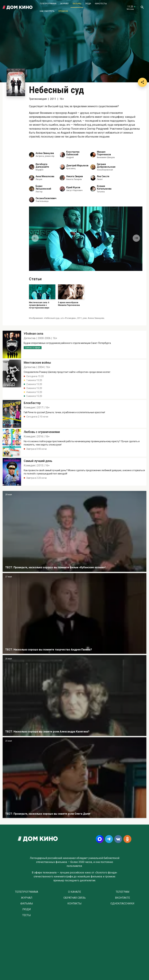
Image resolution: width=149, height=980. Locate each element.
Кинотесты (101, 4)
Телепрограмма (48, 4)
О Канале (74, 892)
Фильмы (77, 4)
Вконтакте (122, 898)
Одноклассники (122, 904)
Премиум (63, 11)
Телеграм (122, 892)
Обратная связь (75, 898)
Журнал (64, 4)
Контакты (74, 904)
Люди (88, 4)
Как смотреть (47, 11)
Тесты (27, 915)
